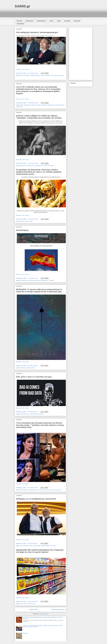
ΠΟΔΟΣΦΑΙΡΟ (31, 490)
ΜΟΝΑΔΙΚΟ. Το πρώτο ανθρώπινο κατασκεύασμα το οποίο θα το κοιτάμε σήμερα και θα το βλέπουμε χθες (39, 290)
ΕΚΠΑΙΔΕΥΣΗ (30, 21)
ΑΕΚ (21, 546)
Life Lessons (61, 75)
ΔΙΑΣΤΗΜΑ (67, 21)
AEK (51, 546)
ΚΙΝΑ (21, 75)
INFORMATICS (45, 280)
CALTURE (44, 166)
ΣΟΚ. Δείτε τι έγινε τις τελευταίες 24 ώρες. (34, 377)
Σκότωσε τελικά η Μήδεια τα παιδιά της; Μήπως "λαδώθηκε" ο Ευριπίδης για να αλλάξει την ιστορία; (39, 117)
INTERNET (41, 414)
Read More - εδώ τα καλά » (23, 69)
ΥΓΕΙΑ (37, 490)
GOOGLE (38, 280)
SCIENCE (28, 368)
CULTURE (55, 105)
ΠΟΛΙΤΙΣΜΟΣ (44, 105)
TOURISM (51, 280)
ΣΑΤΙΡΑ (51, 21)
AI (29, 414)
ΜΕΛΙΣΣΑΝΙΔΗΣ (45, 546)
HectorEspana (22, 230)
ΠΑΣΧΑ (27, 221)
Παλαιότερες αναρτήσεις (58, 609)
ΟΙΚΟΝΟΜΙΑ (26, 75)
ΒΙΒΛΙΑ (22, 105)
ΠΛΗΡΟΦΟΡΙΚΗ (41, 21)
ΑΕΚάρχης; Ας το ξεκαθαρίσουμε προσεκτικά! (36, 499)
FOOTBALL (42, 490)
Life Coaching (54, 75)
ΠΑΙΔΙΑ (22, 604)
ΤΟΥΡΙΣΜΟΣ (32, 280)
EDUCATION (61, 105)
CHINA (42, 75)
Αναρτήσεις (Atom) (44, 614)
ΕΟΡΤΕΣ (22, 221)
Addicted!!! (25, 633)
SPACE (33, 368)
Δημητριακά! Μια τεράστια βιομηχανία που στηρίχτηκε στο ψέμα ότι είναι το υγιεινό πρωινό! (40, 551)
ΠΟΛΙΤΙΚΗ (19, 21)
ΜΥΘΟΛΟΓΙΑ (31, 166)
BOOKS (50, 105)
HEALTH (47, 490)
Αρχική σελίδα (34, 609)
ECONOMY (47, 75)
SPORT (59, 490)
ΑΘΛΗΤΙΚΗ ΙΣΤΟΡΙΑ (28, 546)
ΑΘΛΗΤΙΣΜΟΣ (20, 24)
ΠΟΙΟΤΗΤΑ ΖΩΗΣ (36, 105)
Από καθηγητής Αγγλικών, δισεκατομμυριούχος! (37, 32)
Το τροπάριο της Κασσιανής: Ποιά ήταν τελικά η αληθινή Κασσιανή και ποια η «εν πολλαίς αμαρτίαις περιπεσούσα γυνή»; (39, 172)
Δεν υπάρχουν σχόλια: (33, 73)
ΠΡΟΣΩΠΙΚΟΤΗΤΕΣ (35, 75)
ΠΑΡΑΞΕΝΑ (77, 21)
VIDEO (59, 21)
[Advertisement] (45, 13)
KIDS (34, 604)
